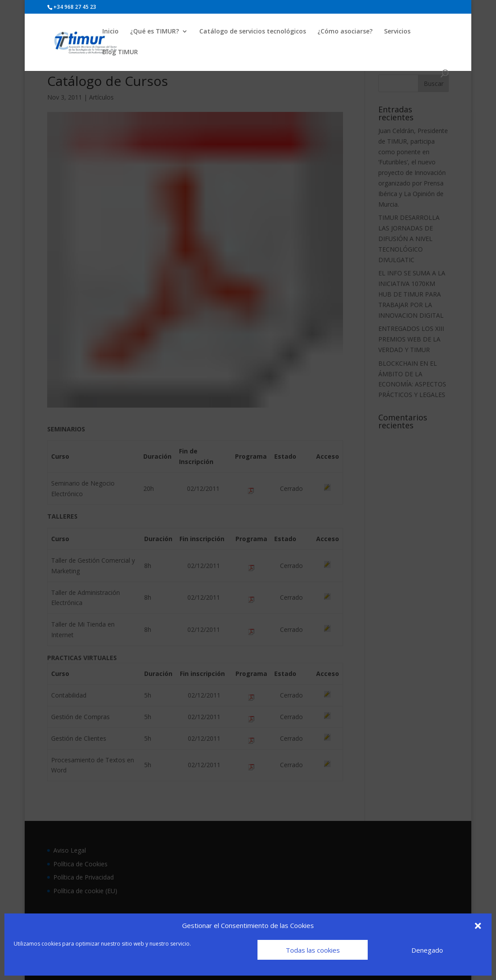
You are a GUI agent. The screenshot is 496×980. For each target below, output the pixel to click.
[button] (478, 926)
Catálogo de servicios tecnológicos (253, 32)
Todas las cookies (313, 950)
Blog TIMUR (120, 52)
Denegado (427, 950)
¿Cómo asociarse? (345, 32)
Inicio (110, 32)
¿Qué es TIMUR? (155, 32)
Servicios (397, 32)
